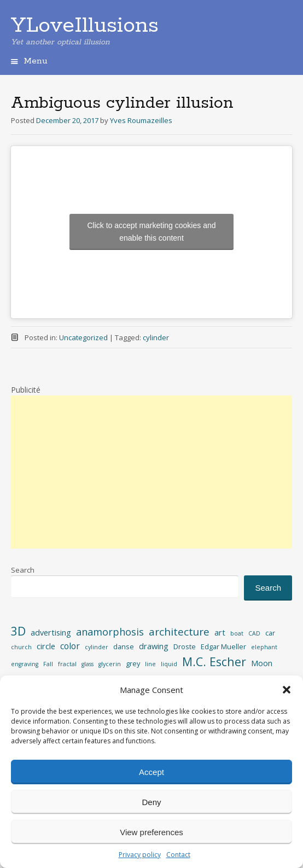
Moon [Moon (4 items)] (262, 663)
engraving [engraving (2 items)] (25, 664)
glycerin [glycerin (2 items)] (110, 664)
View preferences (151, 832)
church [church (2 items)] (21, 647)
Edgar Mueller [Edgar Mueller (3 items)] (223, 646)
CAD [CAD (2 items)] (254, 633)
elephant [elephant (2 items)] (264, 647)
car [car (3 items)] (270, 633)
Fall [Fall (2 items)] (48, 664)
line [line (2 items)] (150, 664)
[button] (287, 690)
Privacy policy (140, 855)
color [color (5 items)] (70, 646)
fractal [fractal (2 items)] (67, 664)
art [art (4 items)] (220, 632)
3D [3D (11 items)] (18, 631)
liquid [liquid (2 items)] (169, 664)
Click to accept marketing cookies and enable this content (152, 232)
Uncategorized (83, 337)
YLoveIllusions (85, 26)
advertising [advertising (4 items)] (51, 632)
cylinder (156, 337)
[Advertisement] (151, 472)
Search (23, 570)
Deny (151, 802)
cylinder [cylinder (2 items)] (97, 647)
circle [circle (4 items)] (46, 646)
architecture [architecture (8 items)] (179, 632)
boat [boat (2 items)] (237, 633)
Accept (151, 772)
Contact (178, 855)
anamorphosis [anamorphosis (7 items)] (110, 632)
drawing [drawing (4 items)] (154, 646)
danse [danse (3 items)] (124, 646)
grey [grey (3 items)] (133, 663)
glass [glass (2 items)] (88, 664)
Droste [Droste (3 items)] (185, 646)
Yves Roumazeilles (141, 120)
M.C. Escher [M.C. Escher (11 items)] (214, 662)
